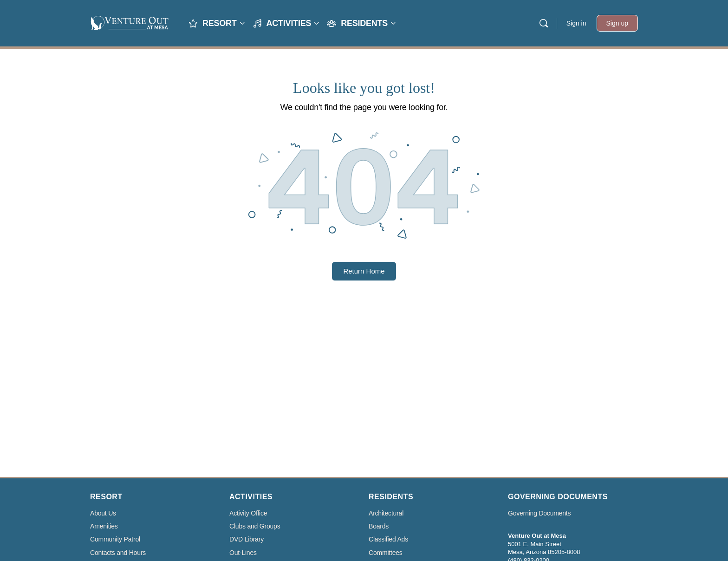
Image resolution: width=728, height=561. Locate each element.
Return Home (364, 271)
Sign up (617, 23)
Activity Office (248, 513)
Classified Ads (388, 539)
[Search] (544, 23)
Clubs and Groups (255, 526)
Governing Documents (539, 513)
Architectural (386, 513)
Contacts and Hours (118, 553)
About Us (103, 513)
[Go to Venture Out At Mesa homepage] (130, 22)
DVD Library (247, 539)
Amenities (104, 526)
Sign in (576, 23)
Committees (386, 553)
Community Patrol (115, 539)
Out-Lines (243, 553)
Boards (379, 526)
